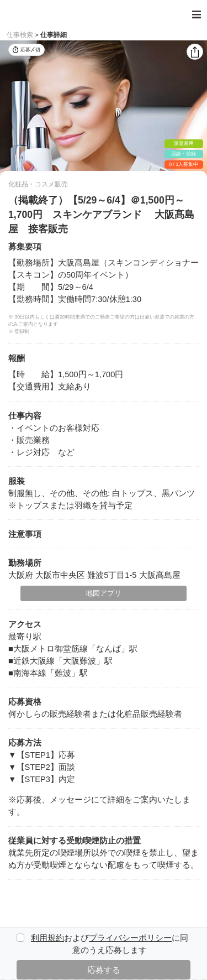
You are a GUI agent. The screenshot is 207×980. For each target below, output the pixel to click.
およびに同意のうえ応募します (110, 944)
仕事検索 (20, 35)
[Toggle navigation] (197, 15)
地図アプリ (104, 593)
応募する (104, 970)
